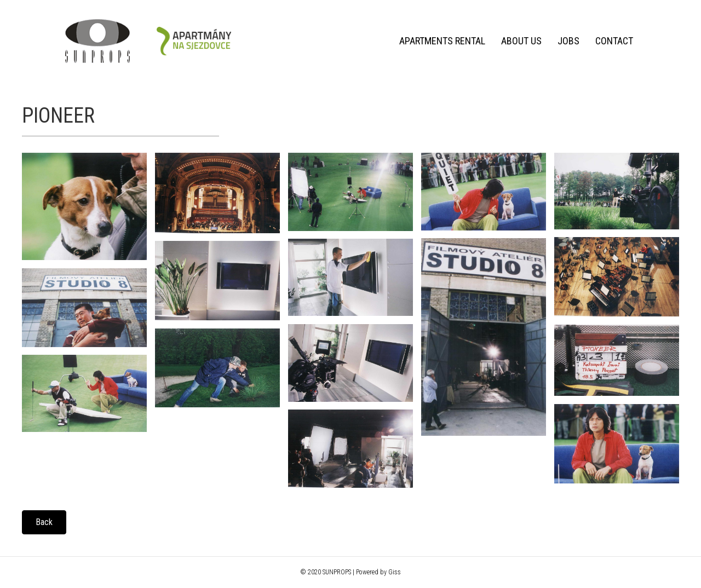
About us (521, 41)
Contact (614, 41)
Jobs (568, 41)
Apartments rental (442, 41)
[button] (44, 522)
